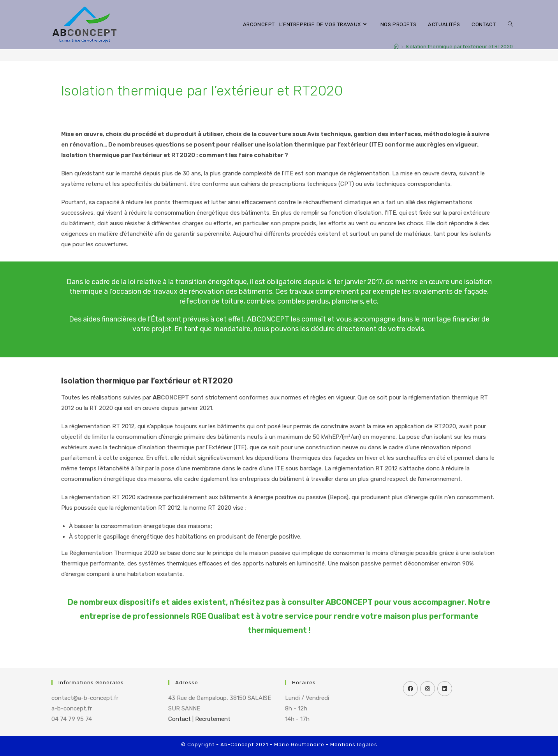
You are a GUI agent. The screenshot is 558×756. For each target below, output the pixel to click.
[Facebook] (410, 689)
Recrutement (213, 719)
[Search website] (510, 24)
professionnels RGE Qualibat (186, 616)
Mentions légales (354, 745)
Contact (180, 719)
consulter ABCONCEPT (330, 602)
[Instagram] (428, 689)
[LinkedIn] (445, 689)
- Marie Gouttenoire (297, 745)
